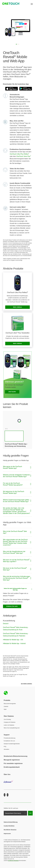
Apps (5, 709)
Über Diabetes (9, 716)
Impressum (7, 834)
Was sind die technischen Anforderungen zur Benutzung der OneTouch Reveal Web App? (17, 578)
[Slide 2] (17, 44)
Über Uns (7, 774)
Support (7, 735)
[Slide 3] (19, 44)
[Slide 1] (16, 44)
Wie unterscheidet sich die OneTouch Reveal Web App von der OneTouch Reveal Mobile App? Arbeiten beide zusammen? (15, 542)
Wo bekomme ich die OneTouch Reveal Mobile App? (14, 492)
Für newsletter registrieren (13, 763)
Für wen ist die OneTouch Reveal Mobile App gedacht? (13, 484)
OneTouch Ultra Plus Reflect (19, 154)
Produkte (7, 700)
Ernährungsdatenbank (12, 767)
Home (6, 693)
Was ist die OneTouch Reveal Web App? (15, 532)
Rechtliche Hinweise (10, 830)
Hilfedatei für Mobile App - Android (14, 643)
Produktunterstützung (10, 738)
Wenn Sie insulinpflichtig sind (12, 728)
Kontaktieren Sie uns (9, 741)
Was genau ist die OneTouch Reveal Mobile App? (13, 467)
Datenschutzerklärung (11, 822)
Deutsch (6, 624)
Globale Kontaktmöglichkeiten (12, 744)
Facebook (5, 795)
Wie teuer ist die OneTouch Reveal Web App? (15, 569)
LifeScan (17, 783)
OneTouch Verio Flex (24, 156)
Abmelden (6, 749)
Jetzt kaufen (12, 392)
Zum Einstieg (7, 719)
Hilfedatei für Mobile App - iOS (13, 640)
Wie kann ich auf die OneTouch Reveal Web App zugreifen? (16, 560)
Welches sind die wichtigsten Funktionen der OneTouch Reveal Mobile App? (16, 476)
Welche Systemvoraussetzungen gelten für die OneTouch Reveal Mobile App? (16, 501)
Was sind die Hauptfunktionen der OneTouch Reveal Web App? (14, 552)
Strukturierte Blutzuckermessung (16, 756)
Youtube (8, 795)
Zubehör (6, 706)
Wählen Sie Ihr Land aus (11, 808)
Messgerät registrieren (12, 760)
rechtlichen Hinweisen (13, 861)
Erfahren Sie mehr (12, 606)
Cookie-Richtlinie (9, 826)
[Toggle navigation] (32, 4)
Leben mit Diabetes (9, 725)
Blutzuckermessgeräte (10, 704)
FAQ (5, 746)
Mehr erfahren (17, 307)
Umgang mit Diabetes (10, 722)
